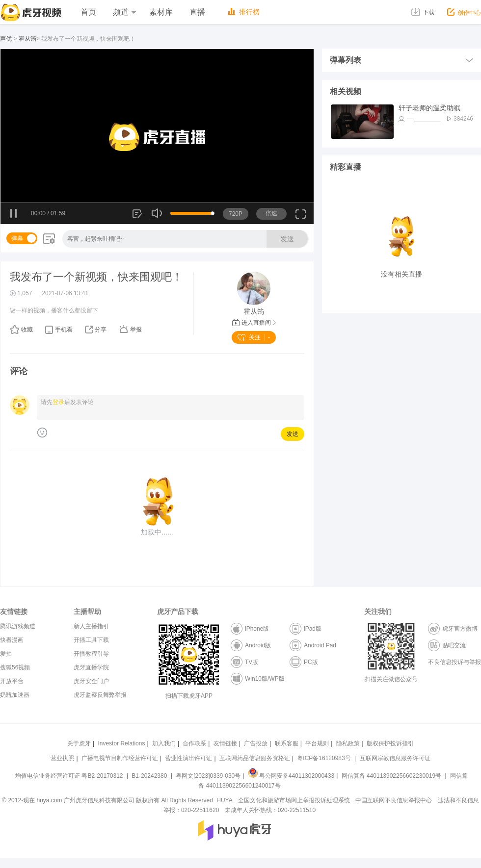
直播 (197, 12)
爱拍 (6, 654)
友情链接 (225, 743)
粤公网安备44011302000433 (291, 776)
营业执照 (62, 758)
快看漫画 (12, 640)
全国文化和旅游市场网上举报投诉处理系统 (294, 800)
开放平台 (12, 681)
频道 (124, 12)
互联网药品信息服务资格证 (255, 758)
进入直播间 (254, 323)
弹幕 (17, 238)
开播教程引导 (91, 654)
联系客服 (287, 743)
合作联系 (194, 743)
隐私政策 (348, 743)
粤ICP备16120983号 (324, 758)
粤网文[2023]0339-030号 (208, 776)
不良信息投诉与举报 (454, 662)
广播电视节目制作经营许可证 (120, 758)
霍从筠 (27, 39)
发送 (287, 239)
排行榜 (244, 12)
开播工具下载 (91, 640)
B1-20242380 (150, 776)
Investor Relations (121, 743)
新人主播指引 (91, 626)
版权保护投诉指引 (390, 743)
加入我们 (164, 743)
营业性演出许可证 (188, 758)
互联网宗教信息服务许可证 (395, 758)
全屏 (301, 217)
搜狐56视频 (15, 667)
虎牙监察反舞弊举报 (100, 695)
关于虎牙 (79, 743)
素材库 (161, 12)
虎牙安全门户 (91, 681)
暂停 (14, 214)
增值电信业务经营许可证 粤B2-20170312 (70, 776)
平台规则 (317, 743)
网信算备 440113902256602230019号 (391, 776)
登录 (58, 402)
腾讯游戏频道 (18, 626)
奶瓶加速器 (15, 695)
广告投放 (256, 743)
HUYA (224, 800)
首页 (88, 12)
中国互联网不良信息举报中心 (394, 800)
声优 (6, 39)
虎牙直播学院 (91, 667)
